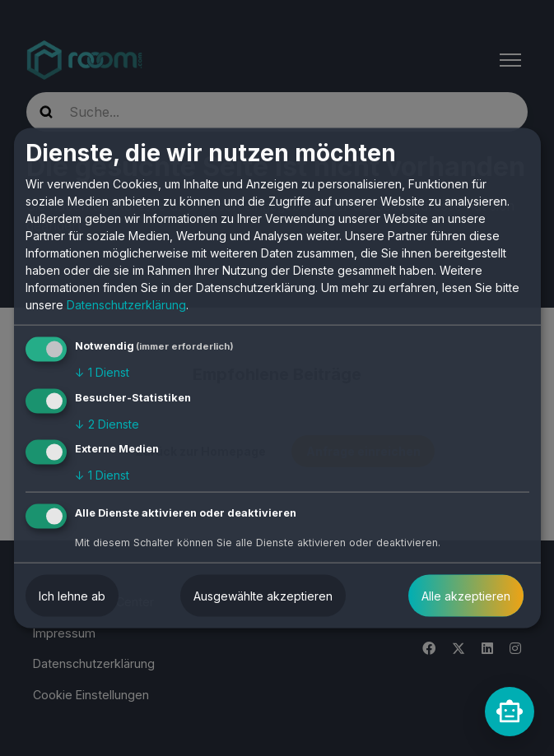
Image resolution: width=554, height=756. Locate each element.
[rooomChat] (510, 712)
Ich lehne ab (72, 596)
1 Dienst (102, 372)
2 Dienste (107, 423)
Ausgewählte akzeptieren (263, 596)
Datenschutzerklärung (126, 305)
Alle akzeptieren (466, 596)
